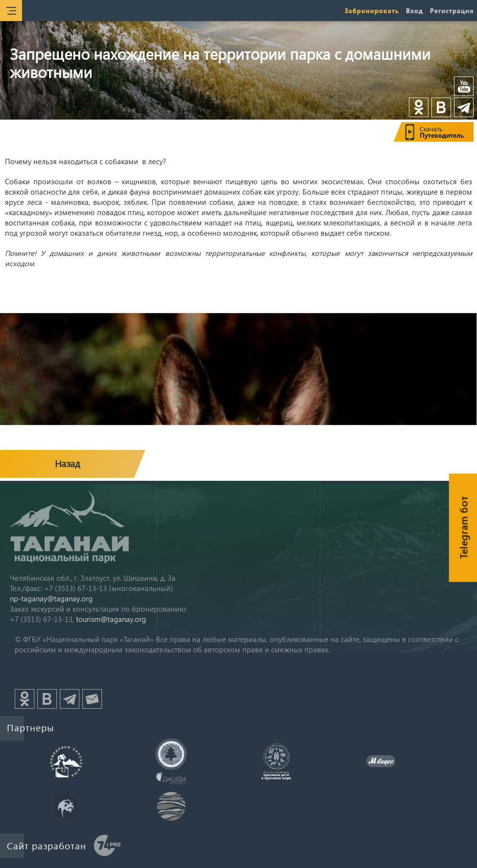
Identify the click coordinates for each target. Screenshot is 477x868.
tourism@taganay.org (111, 619)
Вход (414, 11)
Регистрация (452, 11)
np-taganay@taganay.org (51, 598)
